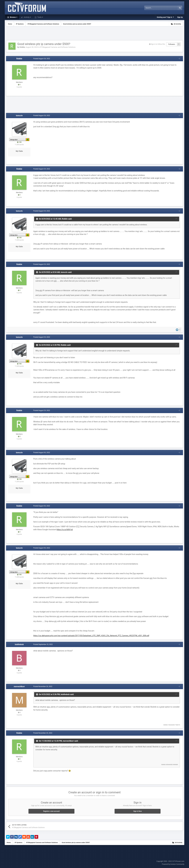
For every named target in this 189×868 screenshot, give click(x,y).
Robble (22, 47)
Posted (41, 59)
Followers (172, 44)
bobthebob (19, 644)
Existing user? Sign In (165, 17)
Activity (27, 17)
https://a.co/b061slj (64, 530)
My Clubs (19, 151)
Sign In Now (138, 811)
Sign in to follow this (158, 44)
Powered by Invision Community (173, 864)
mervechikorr (19, 686)
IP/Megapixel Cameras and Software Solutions (58, 47)
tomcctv (19, 116)
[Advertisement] (94, 34)
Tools (40, 17)
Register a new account (52, 811)
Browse (13, 17)
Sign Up (180, 17)
